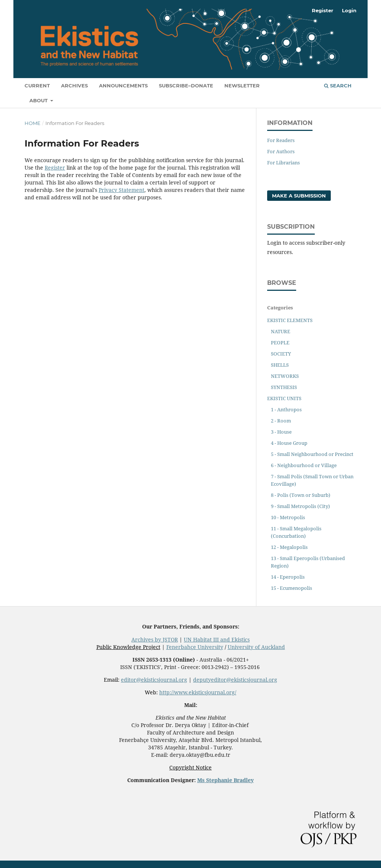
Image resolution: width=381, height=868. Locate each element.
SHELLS (280, 365)
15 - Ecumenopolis (292, 588)
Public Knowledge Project (128, 647)
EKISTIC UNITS (284, 398)
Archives (74, 86)
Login (349, 10)
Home (33, 123)
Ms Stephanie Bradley (225, 780)
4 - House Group (289, 443)
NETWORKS (285, 376)
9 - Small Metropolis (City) (300, 506)
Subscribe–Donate (186, 86)
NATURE (281, 331)
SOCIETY (281, 354)
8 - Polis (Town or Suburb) (301, 495)
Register (323, 10)
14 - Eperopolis (288, 577)
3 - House (281, 432)
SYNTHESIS (284, 387)
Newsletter (242, 86)
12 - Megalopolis (289, 547)
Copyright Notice (190, 767)
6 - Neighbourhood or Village (304, 465)
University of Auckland (256, 647)
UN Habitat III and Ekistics (217, 639)
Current (37, 86)
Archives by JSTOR (155, 639)
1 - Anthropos (286, 409)
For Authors (281, 151)
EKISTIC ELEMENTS (290, 320)
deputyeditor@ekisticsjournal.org (235, 680)
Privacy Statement (121, 190)
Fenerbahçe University (195, 647)
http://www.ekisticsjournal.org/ (198, 692)
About (39, 100)
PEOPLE (280, 343)
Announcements (123, 86)
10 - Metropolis (288, 517)
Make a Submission (299, 196)
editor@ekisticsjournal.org (154, 680)
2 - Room (281, 421)
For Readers (281, 140)
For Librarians (284, 163)
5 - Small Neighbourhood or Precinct (312, 454)
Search (338, 86)
